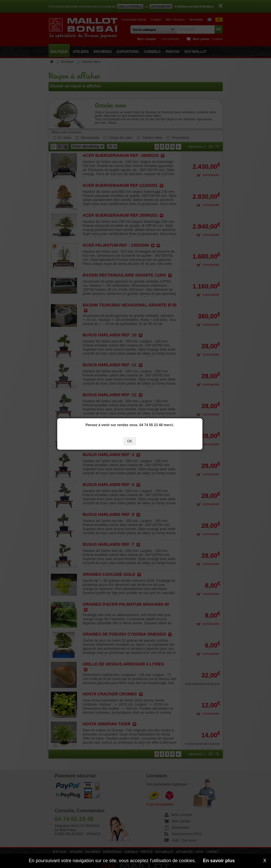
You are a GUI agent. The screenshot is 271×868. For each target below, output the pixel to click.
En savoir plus (219, 861)
